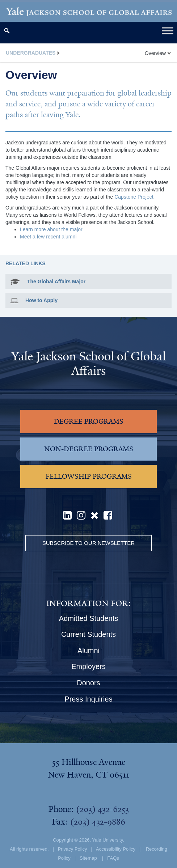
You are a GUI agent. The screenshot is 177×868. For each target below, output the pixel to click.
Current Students (88, 634)
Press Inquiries (88, 699)
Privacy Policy (73, 849)
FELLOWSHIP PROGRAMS (89, 477)
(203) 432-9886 (98, 822)
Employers (88, 666)
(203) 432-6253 (102, 809)
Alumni (88, 651)
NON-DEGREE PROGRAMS (89, 449)
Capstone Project (134, 197)
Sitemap (88, 858)
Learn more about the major (51, 229)
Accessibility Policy (116, 849)
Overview (158, 53)
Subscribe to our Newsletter (88, 543)
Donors (88, 683)
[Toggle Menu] (168, 31)
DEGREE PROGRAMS (89, 422)
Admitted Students (88, 618)
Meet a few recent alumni (48, 237)
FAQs (113, 858)
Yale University (107, 840)
